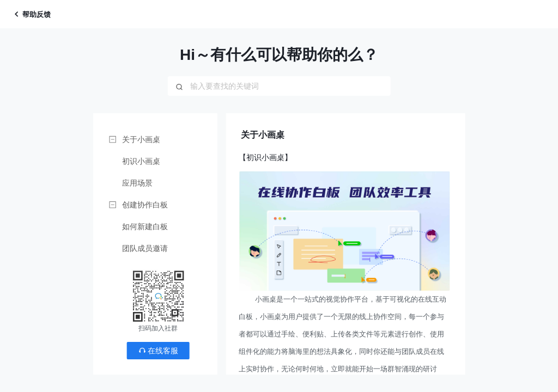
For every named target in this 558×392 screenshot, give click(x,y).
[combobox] (279, 86)
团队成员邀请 (145, 248)
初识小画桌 (141, 161)
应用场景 (137, 183)
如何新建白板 (145, 226)
